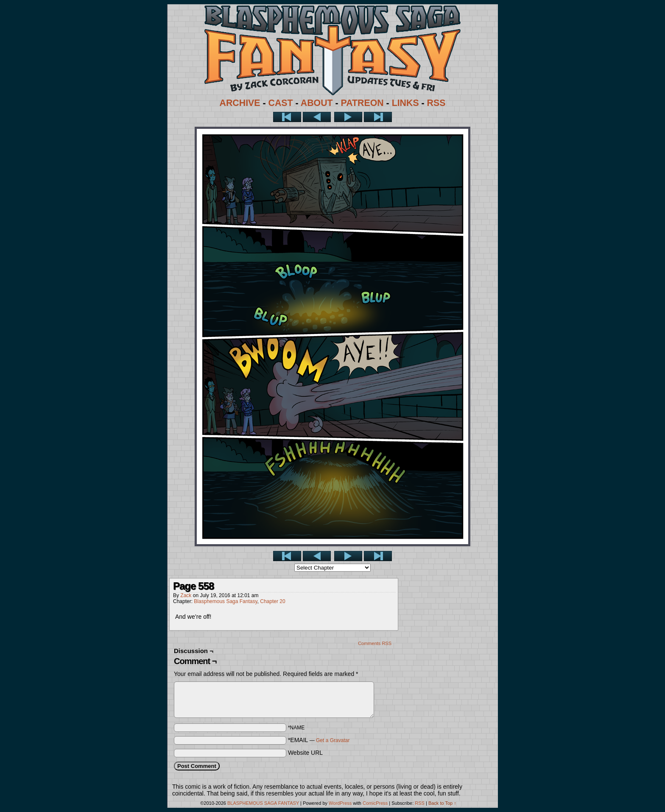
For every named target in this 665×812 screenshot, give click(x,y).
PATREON (362, 103)
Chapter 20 (272, 601)
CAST (281, 103)
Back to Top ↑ (442, 803)
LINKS (405, 103)
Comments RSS (375, 643)
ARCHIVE (240, 103)
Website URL (305, 753)
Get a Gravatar (333, 740)
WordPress (340, 803)
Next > (348, 117)
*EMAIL (319, 740)
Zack (186, 595)
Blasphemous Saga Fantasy (225, 601)
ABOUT (317, 103)
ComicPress (375, 803)
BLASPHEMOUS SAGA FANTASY (263, 803)
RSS (436, 103)
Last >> (378, 117)
